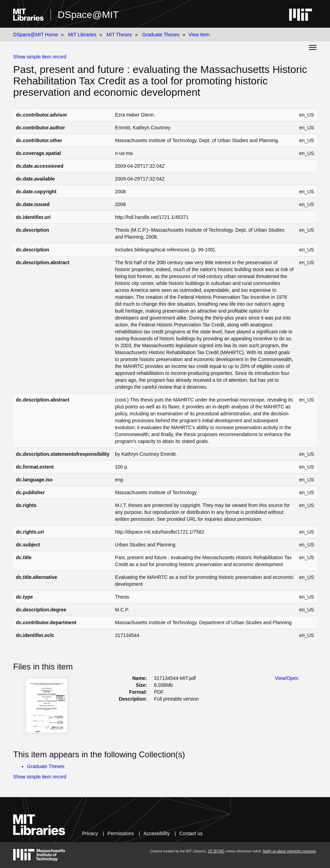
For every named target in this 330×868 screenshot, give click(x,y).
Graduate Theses (161, 35)
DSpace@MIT (88, 15)
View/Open (287, 678)
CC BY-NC (216, 851)
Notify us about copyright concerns (289, 851)
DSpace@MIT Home (35, 35)
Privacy (90, 833)
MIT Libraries (82, 35)
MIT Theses (119, 35)
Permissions (121, 833)
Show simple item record (40, 57)
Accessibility (157, 833)
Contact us (191, 833)
